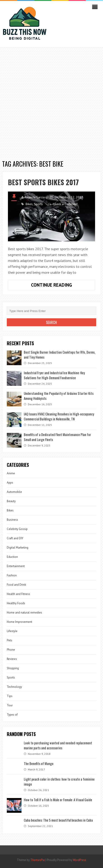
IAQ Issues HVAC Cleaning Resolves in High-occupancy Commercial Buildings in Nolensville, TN (59, 416)
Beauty (11, 501)
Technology (14, 687)
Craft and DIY (15, 538)
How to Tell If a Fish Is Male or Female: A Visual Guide (58, 800)
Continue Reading (60, 286)
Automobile (14, 492)
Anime (11, 473)
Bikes (29, 204)
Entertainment (16, 566)
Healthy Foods (16, 603)
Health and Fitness (18, 594)
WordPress (80, 860)
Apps (10, 483)
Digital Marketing (18, 548)
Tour (10, 705)
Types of (12, 715)
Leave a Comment (65, 204)
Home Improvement (19, 622)
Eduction (12, 557)
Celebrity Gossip (17, 529)
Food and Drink (16, 585)
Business (12, 520)
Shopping (13, 668)
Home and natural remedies (24, 613)
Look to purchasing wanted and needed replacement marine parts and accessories (58, 745)
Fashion (12, 575)
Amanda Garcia (35, 197)
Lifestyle (12, 631)
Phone (11, 650)
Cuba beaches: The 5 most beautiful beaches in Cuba (58, 820)
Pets (10, 640)
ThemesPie (38, 860)
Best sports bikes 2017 (43, 182)
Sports (38, 204)
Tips (10, 696)
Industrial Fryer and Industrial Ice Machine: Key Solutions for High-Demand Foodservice (54, 375)
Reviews (12, 659)
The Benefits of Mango (39, 763)
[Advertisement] (51, 101)
